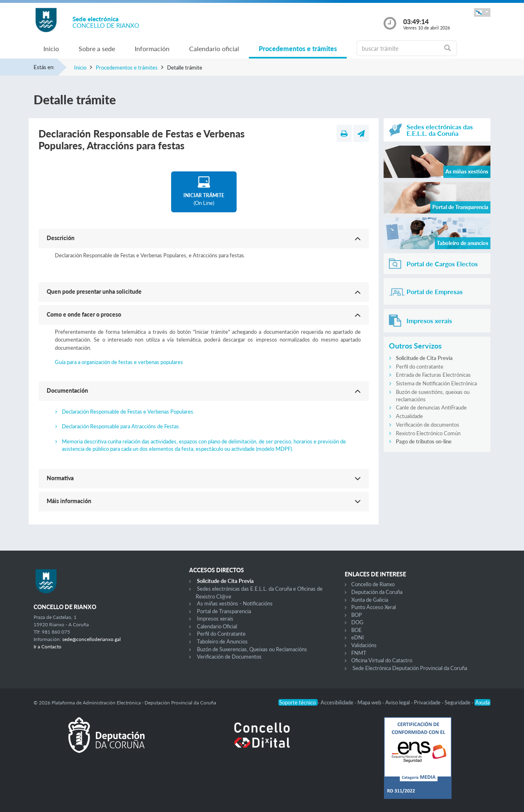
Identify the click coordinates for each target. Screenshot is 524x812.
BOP (357, 615)
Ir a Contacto (47, 647)
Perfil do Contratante (221, 634)
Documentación (67, 390)
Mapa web (370, 702)
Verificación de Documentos (229, 657)
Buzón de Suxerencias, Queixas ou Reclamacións (252, 649)
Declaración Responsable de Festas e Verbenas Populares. (128, 412)
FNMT (359, 653)
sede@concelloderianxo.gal (91, 639)
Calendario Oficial (217, 626)
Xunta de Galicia (370, 600)
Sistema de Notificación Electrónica (436, 383)
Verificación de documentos (428, 425)
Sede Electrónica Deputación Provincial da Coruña (410, 668)
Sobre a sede (97, 48)
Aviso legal (398, 702)
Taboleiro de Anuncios (222, 641)
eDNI (358, 637)
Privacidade (428, 702)
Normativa (60, 478)
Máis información (69, 501)
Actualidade (409, 416)
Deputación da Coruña (377, 592)
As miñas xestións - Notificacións (235, 603)
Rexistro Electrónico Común (428, 433)
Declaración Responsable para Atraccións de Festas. (121, 426)
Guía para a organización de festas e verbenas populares (119, 362)
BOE (357, 630)
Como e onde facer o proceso (84, 314)
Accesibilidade (338, 702)
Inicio (51, 48)
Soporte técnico (298, 702)
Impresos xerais (215, 619)
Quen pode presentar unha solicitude (94, 291)
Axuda (482, 702)
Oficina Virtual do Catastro (382, 660)
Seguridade (458, 702)
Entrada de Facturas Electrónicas (433, 375)
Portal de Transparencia (224, 611)
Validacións (364, 645)
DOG (357, 622)
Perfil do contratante (420, 367)
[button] (482, 12)
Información (152, 48)
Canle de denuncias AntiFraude (431, 407)
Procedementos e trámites (298, 48)
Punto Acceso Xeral (374, 607)
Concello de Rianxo (373, 584)
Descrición (61, 238)
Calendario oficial (214, 48)
